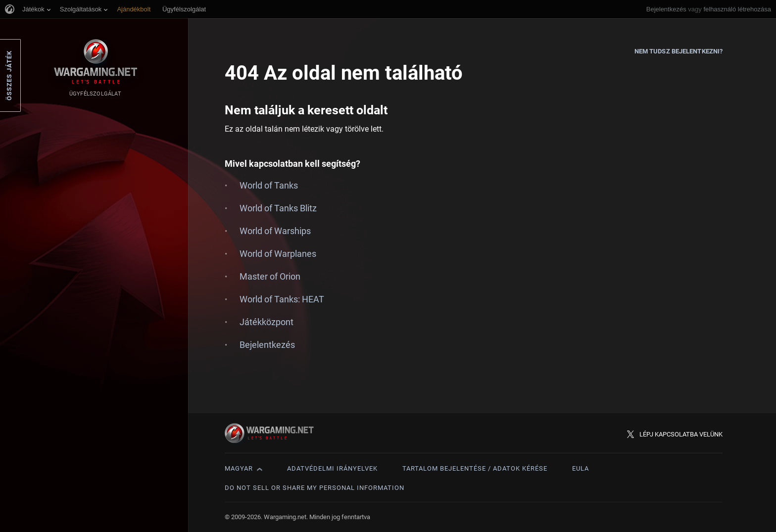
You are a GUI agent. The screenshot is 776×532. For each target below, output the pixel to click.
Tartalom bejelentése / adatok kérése (475, 468)
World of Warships (275, 231)
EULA (581, 468)
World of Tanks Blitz (278, 208)
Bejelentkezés (666, 9)
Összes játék (9, 75)
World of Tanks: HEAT (282, 299)
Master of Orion (270, 276)
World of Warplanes (278, 254)
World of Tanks (269, 185)
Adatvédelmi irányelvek (332, 468)
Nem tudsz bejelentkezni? (679, 51)
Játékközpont (267, 322)
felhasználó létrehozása (737, 9)
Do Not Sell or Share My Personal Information (315, 488)
